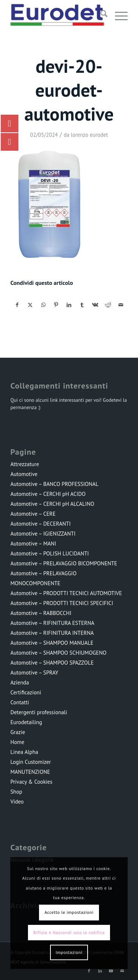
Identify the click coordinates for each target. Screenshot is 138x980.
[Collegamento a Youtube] (111, 971)
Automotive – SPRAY (34, 673)
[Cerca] (100, 15)
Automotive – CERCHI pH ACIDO (48, 494)
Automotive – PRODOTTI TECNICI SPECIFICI (62, 603)
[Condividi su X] (30, 305)
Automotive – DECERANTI (40, 524)
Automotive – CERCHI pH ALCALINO (52, 504)
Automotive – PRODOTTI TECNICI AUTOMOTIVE (66, 593)
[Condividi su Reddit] (108, 305)
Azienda (20, 682)
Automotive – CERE (33, 514)
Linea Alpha (24, 752)
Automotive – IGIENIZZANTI (43, 534)
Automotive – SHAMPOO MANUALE (52, 643)
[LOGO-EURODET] (57, 15)
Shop (16, 792)
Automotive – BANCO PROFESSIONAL (54, 484)
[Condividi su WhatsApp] (43, 305)
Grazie (18, 732)
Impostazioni (69, 952)
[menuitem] (100, 15)
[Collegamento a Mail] (122, 971)
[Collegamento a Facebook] (89, 971)
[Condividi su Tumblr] (82, 305)
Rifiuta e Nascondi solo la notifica (69, 932)
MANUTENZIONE (30, 772)
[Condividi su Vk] (95, 305)
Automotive (24, 474)
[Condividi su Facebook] (17, 305)
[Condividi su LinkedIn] (69, 305)
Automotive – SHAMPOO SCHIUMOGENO (58, 653)
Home (17, 742)
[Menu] (118, 15)
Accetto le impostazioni (69, 912)
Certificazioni (26, 692)
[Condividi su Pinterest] (56, 305)
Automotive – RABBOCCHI (41, 613)
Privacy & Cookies (31, 782)
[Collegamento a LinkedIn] (100, 971)
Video (17, 802)
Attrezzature (25, 464)
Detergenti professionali (39, 712)
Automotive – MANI (33, 543)
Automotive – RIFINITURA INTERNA (52, 633)
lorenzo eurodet (89, 135)
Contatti (20, 702)
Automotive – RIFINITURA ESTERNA (52, 623)
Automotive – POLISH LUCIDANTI (49, 553)
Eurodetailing (26, 722)
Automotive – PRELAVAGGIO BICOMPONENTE (64, 563)
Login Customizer (31, 762)
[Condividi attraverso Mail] (121, 305)
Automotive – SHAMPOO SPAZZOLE (52, 663)
